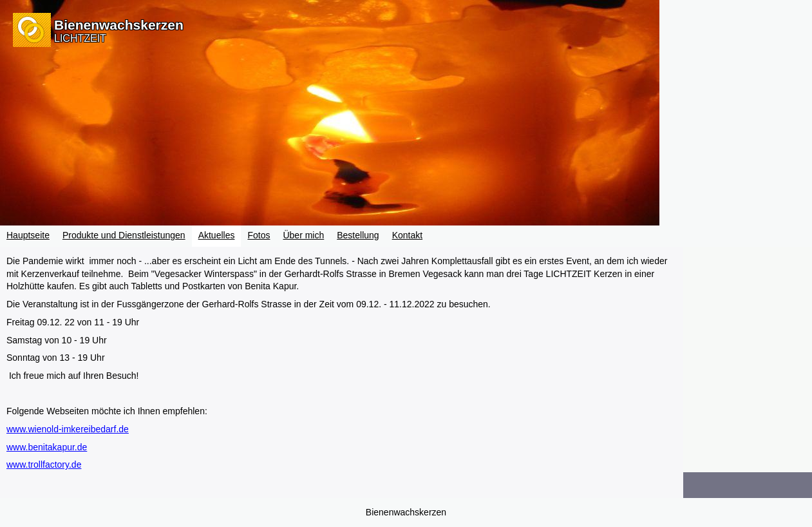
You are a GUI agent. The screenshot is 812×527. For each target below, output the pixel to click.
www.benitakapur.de (47, 447)
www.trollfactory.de (44, 465)
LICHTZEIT (80, 38)
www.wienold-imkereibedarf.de (68, 429)
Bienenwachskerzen (119, 25)
